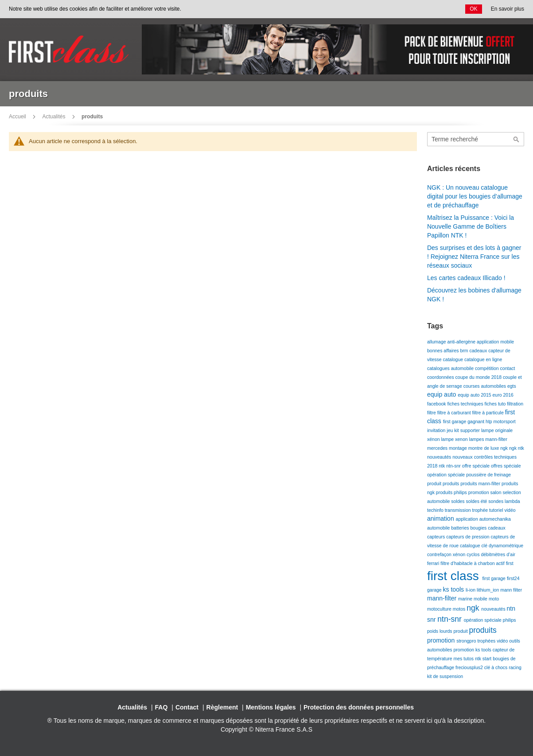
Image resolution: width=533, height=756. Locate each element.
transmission (459, 510)
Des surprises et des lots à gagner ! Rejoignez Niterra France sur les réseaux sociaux (474, 257)
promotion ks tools (473, 650)
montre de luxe (484, 448)
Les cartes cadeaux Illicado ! (466, 278)
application (468, 519)
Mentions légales (271, 707)
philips (510, 620)
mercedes (438, 448)
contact (508, 368)
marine (466, 599)
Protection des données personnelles (359, 707)
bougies (479, 528)
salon (496, 492)
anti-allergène (462, 342)
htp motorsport (501, 421)
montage (459, 448)
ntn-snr (454, 466)
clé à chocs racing (503, 667)
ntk (442, 466)
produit (435, 483)
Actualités (54, 117)
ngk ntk (517, 448)
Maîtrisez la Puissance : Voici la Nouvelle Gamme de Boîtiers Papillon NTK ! (471, 226)
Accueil (18, 117)
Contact (187, 707)
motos (460, 609)
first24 (513, 578)
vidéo (510, 510)
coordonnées (441, 377)
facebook (437, 404)
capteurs (437, 537)
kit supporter (468, 430)
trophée (481, 510)
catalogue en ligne (483, 359)
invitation (437, 430)
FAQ (161, 707)
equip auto (442, 394)
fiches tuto (496, 404)
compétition (488, 368)
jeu (450, 430)
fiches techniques (466, 404)
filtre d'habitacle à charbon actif (473, 563)
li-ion (471, 590)
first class (455, 576)
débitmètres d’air (498, 554)
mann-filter (496, 439)
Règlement (222, 707)
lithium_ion (488, 590)
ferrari (434, 563)
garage (435, 590)
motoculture (440, 609)
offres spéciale (506, 466)
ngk (505, 448)
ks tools (454, 589)
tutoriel (497, 510)
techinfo (436, 510)
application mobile (495, 342)
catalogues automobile (451, 368)
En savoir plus (508, 9)
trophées (487, 641)
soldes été (477, 501)
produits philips (452, 492)
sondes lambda (504, 501)
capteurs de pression (468, 537)
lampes (477, 439)
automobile (439, 528)
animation (442, 518)
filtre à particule (489, 413)
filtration (515, 404)
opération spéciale (447, 475)
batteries (461, 528)
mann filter (511, 590)
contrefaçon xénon (447, 554)
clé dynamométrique (503, 546)
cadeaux (479, 351)
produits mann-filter (481, 483)
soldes (458, 501)
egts (512, 386)
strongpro (467, 641)
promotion (479, 492)
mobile (481, 599)
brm (465, 351)
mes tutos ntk (468, 659)
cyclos (474, 554)
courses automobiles (485, 386)
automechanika (495, 519)
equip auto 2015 (475, 395)
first (510, 563)
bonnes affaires (444, 351)
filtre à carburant (455, 413)
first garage (455, 421)
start (488, 659)
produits (451, 483)
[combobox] (476, 139)
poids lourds (440, 631)
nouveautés (440, 457)
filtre (432, 413)
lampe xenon (455, 439)
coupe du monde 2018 (479, 377)
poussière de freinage (488, 475)
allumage (437, 342)
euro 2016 (503, 395)
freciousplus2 (470, 667)
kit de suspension (445, 676)
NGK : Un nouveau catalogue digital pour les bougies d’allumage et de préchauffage (475, 196)
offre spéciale (477, 466)
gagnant (477, 421)
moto (494, 599)
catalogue (454, 359)
